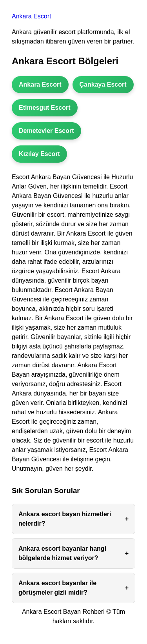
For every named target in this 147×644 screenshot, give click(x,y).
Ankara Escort (31, 16)
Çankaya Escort (103, 84)
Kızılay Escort (39, 154)
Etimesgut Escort (45, 108)
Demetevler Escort (46, 131)
